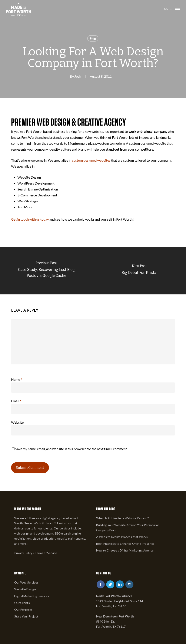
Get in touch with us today (30, 219)
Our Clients (22, 603)
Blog (93, 38)
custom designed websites (91, 160)
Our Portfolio (23, 610)
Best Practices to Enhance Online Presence (125, 544)
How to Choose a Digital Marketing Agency (125, 550)
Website (17, 422)
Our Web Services (26, 582)
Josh (78, 76)
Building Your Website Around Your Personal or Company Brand (128, 527)
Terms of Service (46, 553)
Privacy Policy (23, 553)
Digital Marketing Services (32, 596)
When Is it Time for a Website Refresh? (122, 518)
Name (17, 379)
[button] (172, 9)
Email (16, 401)
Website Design (25, 589)
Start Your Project (26, 616)
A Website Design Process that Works (122, 537)
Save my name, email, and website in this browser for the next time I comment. (71, 449)
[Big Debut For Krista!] (139, 271)
